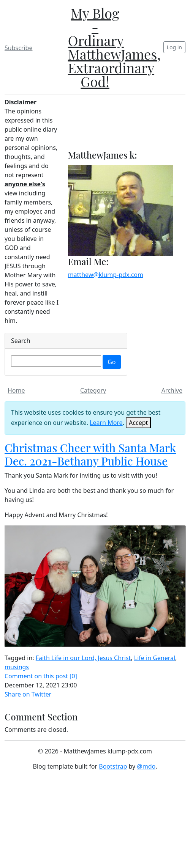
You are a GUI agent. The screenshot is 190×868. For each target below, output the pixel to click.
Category (93, 390)
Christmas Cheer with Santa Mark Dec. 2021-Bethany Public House (90, 454)
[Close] (138, 423)
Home (16, 390)
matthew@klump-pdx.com (106, 275)
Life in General (155, 658)
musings (17, 667)
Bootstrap (113, 766)
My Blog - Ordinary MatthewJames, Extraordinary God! (114, 47)
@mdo (146, 766)
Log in (174, 47)
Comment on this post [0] (41, 676)
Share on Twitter (28, 694)
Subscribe (18, 48)
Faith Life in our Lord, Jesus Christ (83, 658)
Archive (172, 390)
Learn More (106, 423)
